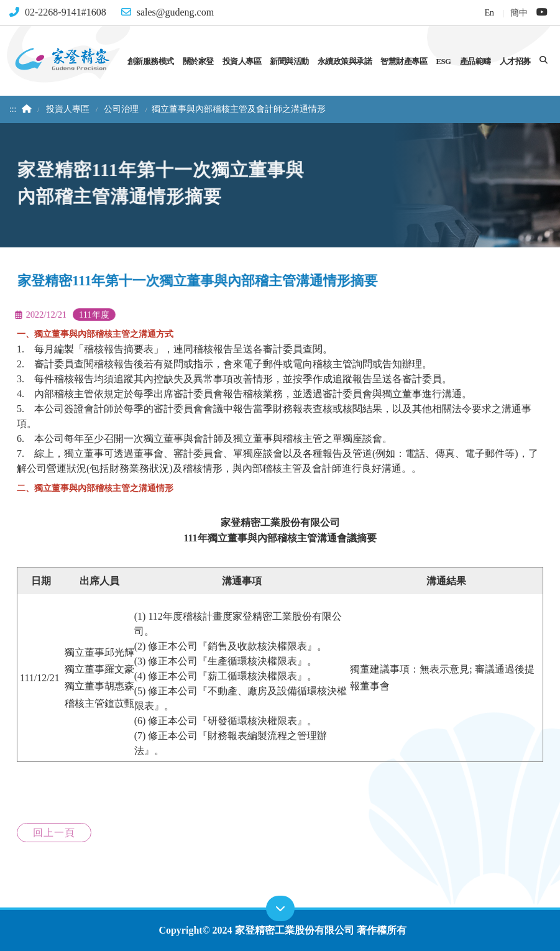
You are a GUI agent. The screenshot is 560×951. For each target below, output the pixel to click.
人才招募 (515, 62)
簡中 (519, 12)
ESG (443, 62)
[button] (544, 60)
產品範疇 (475, 62)
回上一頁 (54, 833)
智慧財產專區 (404, 62)
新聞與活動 (289, 62)
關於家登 (198, 62)
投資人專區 (242, 62)
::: (13, 109)
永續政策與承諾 (345, 62)
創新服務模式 (151, 62)
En (489, 12)
